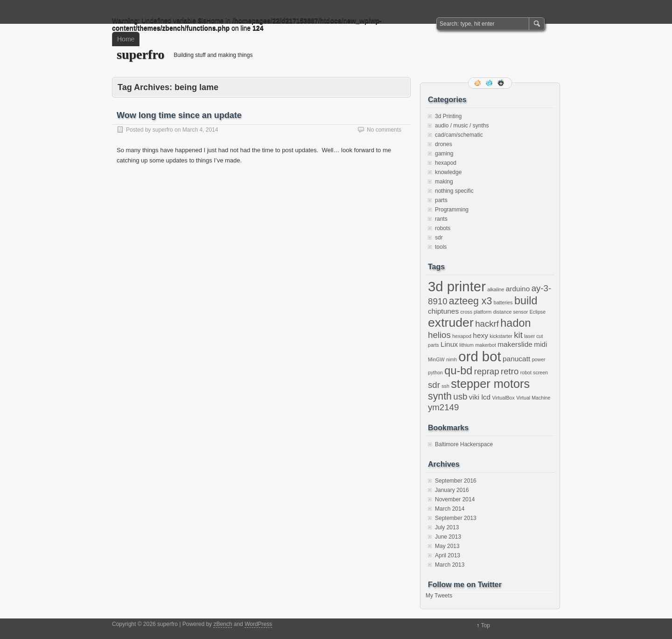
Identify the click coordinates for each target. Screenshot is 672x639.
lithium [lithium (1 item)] (466, 345)
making (444, 182)
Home (126, 39)
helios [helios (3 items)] (439, 335)
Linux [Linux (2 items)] (449, 344)
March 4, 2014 (200, 130)
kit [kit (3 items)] (518, 335)
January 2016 (452, 490)
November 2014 (455, 499)
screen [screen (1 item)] (540, 372)
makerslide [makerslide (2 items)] (515, 344)
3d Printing (448, 116)
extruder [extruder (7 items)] (451, 323)
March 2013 (450, 565)
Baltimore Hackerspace (464, 444)
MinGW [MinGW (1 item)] (436, 359)
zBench (223, 624)
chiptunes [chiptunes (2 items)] (443, 311)
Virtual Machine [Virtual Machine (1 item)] (533, 398)
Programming (452, 210)
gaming (444, 154)
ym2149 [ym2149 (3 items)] (443, 407)
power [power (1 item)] (539, 359)
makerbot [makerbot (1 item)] (485, 345)
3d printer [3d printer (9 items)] (457, 286)
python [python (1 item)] (435, 372)
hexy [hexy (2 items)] (480, 335)
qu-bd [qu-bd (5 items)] (458, 371)
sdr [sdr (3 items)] (434, 385)
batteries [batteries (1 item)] (503, 302)
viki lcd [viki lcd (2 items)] (480, 397)
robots (443, 228)
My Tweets (439, 596)
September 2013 (456, 518)
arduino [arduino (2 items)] (518, 289)
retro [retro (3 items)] (510, 371)
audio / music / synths (462, 126)
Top (486, 625)
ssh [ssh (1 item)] (445, 386)
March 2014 (450, 509)
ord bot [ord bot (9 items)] (479, 356)
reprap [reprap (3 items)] (487, 371)
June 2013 (448, 537)
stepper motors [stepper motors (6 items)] (490, 384)
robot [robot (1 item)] (526, 372)
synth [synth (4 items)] (440, 396)
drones (444, 144)
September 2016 (456, 481)
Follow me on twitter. (490, 83)
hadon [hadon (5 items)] (515, 323)
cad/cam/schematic (459, 135)
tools (441, 247)
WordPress (258, 624)
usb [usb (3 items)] (460, 397)
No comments (384, 130)
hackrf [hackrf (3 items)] (487, 324)
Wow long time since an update (179, 115)
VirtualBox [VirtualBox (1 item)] (503, 398)
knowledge (448, 172)
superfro (140, 54)
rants (441, 219)
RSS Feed (478, 83)
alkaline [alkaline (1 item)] (496, 289)
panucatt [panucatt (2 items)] (516, 359)
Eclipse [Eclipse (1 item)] (538, 312)
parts (441, 200)
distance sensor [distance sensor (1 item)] (511, 312)
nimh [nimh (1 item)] (451, 359)
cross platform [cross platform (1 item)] (476, 312)
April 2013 (448, 555)
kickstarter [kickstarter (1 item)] (501, 336)
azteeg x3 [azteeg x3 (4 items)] (471, 301)
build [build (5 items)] (526, 301)
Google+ (502, 83)
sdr (439, 238)
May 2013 (447, 546)
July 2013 (447, 527)
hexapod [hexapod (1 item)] (462, 336)
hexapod (446, 163)
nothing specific (454, 191)
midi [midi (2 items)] (540, 344)
